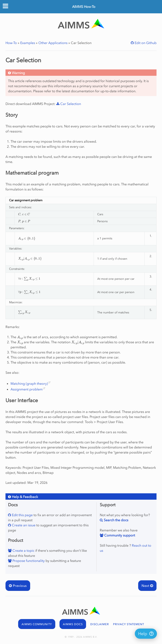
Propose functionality (28, 561)
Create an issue (23, 525)
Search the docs (116, 520)
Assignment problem (27, 389)
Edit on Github (145, 43)
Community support (119, 535)
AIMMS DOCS (73, 624)
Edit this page (22, 515)
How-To (11, 43)
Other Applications (53, 43)
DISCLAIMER (100, 624)
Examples (28, 43)
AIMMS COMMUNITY (37, 624)
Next (147, 586)
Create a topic (23, 550)
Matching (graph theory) (29, 383)
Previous (18, 586)
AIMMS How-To (84, 7)
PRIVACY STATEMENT (129, 624)
